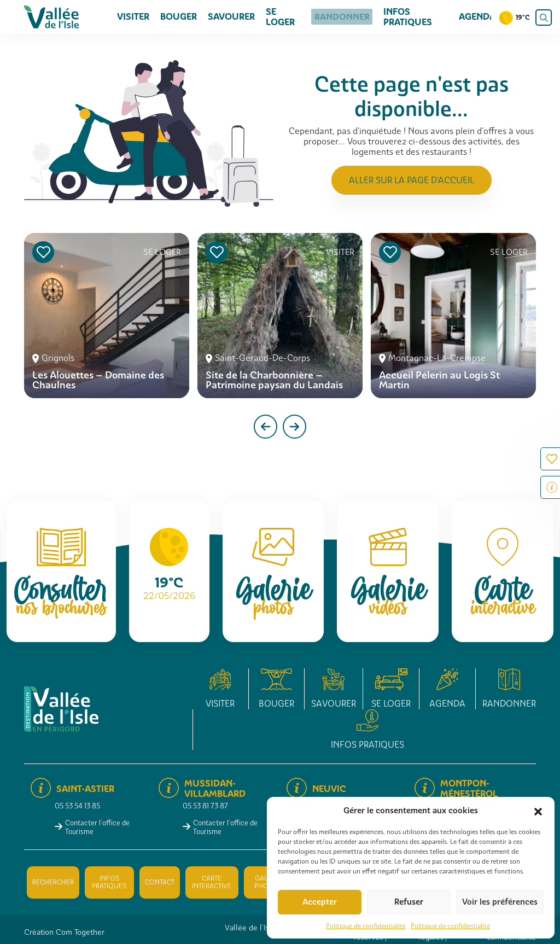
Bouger (179, 17)
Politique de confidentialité (366, 926)
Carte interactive (212, 882)
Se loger (280, 17)
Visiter (133, 17)
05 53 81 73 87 (205, 806)
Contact (160, 882)
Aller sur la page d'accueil (412, 180)
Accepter (320, 902)
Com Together (80, 932)
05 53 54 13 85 (77, 806)
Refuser (409, 902)
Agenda (477, 17)
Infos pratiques (404, 17)
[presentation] (266, 427)
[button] (538, 811)
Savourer (231, 17)
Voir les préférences (500, 902)
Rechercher (53, 882)
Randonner (341, 17)
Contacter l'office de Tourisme (97, 827)
